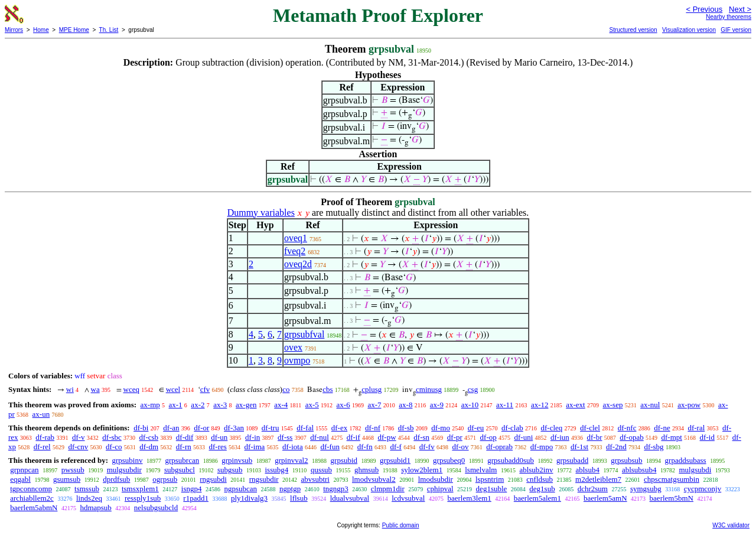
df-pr (455, 437)
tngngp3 (336, 489)
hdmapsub (95, 508)
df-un (219, 437)
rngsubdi (213, 479)
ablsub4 (587, 470)
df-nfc (627, 428)
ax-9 (437, 405)
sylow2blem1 (422, 470)
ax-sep (612, 405)
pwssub (73, 470)
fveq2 (295, 251)
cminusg (429, 389)
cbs (328, 389)
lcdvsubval (408, 498)
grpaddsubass (686, 460)
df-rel (42, 447)
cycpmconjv (703, 489)
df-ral (696, 428)
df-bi (141, 428)
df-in (252, 437)
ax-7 (374, 405)
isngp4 (192, 489)
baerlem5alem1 (537, 498)
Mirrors (14, 30)
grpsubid (344, 460)
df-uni (523, 437)
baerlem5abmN (34, 508)
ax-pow (689, 405)
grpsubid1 (395, 460)
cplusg (372, 389)
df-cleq (551, 428)
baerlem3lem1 (469, 498)
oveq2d (298, 264)
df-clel (590, 428)
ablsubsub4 (639, 470)
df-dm (149, 447)
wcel (173, 389)
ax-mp (150, 405)
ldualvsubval (350, 498)
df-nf (373, 428)
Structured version (633, 30)
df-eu (476, 428)
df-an (171, 428)
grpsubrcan (182, 460)
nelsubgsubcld (156, 508)
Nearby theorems (729, 17)
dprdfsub (116, 479)
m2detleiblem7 (598, 479)
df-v (79, 437)
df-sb (406, 428)
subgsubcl (180, 470)
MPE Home (74, 30)
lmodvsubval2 (374, 479)
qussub (321, 470)
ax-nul (650, 405)
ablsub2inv (536, 470)
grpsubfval (304, 334)
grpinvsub (237, 460)
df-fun (330, 447)
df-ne (662, 428)
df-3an (234, 428)
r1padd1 (196, 498)
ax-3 (220, 405)
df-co (114, 447)
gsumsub (67, 479)
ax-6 (343, 405)
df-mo (441, 428)
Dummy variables (261, 213)
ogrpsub (165, 479)
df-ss (285, 437)
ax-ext (575, 405)
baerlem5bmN (672, 498)
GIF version (736, 30)
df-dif (185, 437)
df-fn (365, 447)
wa (95, 389)
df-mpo (542, 447)
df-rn (184, 447)
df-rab (45, 437)
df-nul (320, 437)
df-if (353, 437)
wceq (131, 389)
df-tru (271, 428)
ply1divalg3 (249, 498)
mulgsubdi (695, 470)
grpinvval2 (291, 460)
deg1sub (542, 489)
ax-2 (198, 405)
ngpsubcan (240, 489)
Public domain (401, 525)
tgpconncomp (31, 489)
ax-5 (312, 405)
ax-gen (246, 405)
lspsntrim (490, 479)
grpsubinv (127, 460)
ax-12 (540, 405)
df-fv (427, 447)
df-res (218, 447)
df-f (396, 447)
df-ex (339, 428)
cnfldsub (540, 479)
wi (70, 389)
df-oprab (499, 447)
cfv (205, 389)
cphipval (440, 489)
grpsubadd (572, 460)
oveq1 (296, 238)
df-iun (560, 437)
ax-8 (405, 405)
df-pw (387, 437)
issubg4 (277, 470)
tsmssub (87, 489)
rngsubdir (264, 479)
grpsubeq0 (449, 460)
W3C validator (731, 525)
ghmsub (366, 470)
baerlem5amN (605, 498)
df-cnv (78, 447)
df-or (201, 428)
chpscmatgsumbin (672, 479)
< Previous (704, 9)
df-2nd (616, 447)
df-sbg (654, 447)
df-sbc (112, 437)
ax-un (41, 414)
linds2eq (89, 498)
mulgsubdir (124, 470)
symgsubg (646, 489)
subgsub (230, 470)
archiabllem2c (32, 498)
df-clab (512, 428)
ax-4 (281, 405)
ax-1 (176, 405)
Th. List (109, 30)
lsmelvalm (481, 470)
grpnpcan (24, 470)
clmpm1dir (388, 489)
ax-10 (470, 405)
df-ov (460, 447)
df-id (707, 437)
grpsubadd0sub (511, 460)
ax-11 (505, 405)
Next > (740, 9)
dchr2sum (593, 489)
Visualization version (689, 30)
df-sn (421, 437)
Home (41, 30)
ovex (293, 347)
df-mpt (671, 437)
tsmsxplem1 (140, 489)
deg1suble (492, 489)
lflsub (299, 498)
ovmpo (297, 360)
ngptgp (290, 489)
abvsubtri (315, 479)
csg (473, 389)
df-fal (305, 428)
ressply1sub (143, 498)
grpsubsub (626, 460)
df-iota (293, 447)
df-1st (579, 447)
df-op (488, 437)
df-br (595, 437)
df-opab (631, 437)
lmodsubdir (436, 479)
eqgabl (20, 479)
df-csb (149, 437)
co (286, 389)
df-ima (255, 447)
